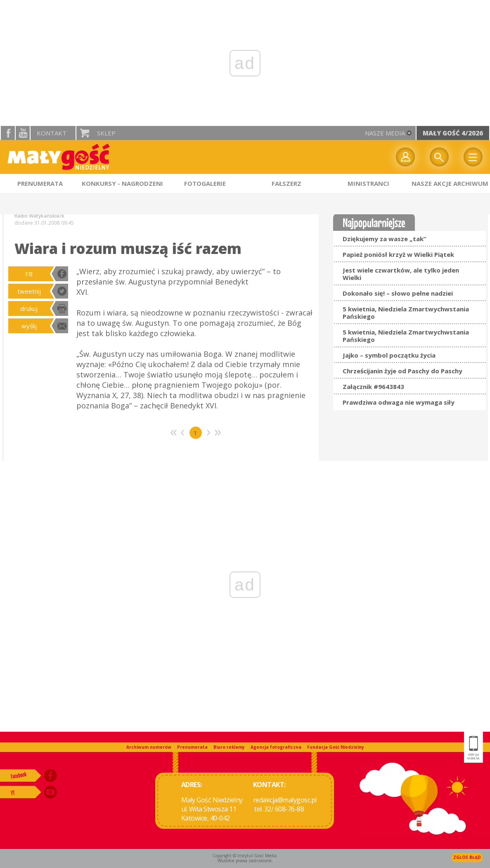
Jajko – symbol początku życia (389, 355)
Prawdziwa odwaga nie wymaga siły (399, 402)
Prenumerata (192, 747)
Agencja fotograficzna (276, 747)
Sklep (106, 133)
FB (29, 274)
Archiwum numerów (149, 747)
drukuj (29, 308)
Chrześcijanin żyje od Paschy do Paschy (402, 371)
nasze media (385, 133)
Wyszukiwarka (439, 157)
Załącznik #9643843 (373, 387)
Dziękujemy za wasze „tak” (385, 239)
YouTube (23, 133)
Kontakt (52, 133)
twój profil (405, 157)
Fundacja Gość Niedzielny (336, 747)
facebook (8, 133)
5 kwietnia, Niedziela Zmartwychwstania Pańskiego (406, 313)
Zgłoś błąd (467, 857)
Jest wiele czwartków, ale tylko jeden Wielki (401, 274)
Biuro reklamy (229, 747)
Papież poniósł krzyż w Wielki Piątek (398, 254)
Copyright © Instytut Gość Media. (245, 856)
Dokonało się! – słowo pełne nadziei (398, 293)
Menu (473, 157)
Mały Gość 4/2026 (453, 133)
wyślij (29, 326)
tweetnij (29, 291)
